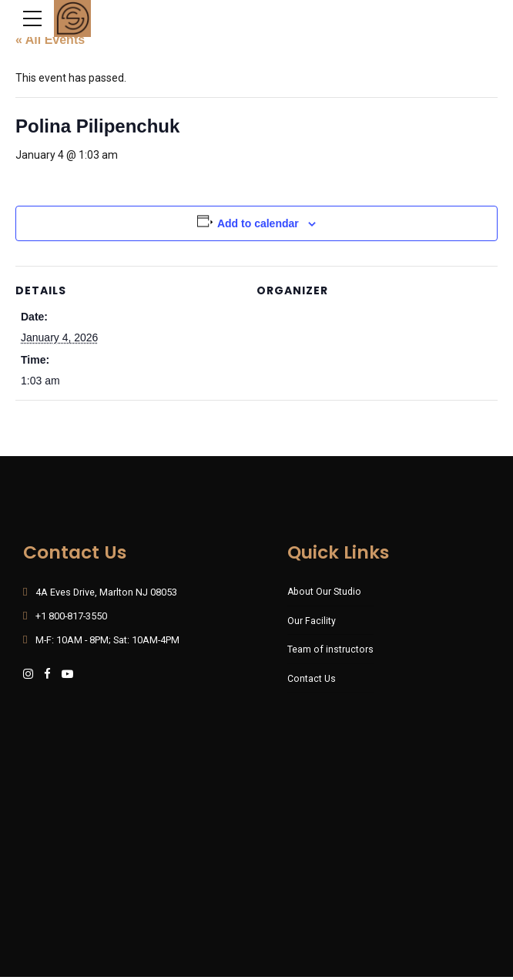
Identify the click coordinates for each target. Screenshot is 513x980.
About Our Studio (325, 592)
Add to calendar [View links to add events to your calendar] (258, 224)
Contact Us (312, 680)
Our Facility (312, 621)
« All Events (50, 40)
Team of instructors (330, 651)
